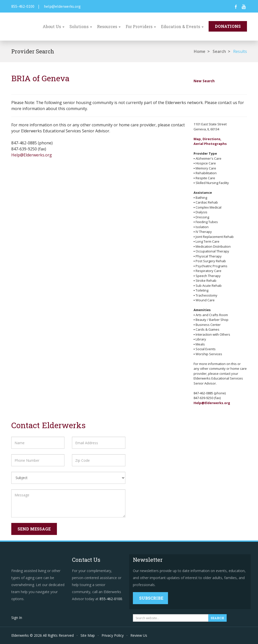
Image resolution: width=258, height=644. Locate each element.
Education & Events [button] (182, 26)
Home (200, 51)
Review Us (139, 635)
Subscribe (151, 598)
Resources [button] (109, 26)
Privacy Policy (113, 635)
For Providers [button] (141, 26)
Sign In (17, 618)
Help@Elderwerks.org (32, 155)
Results (240, 51)
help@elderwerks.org (62, 6)
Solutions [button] (81, 26)
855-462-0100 (23, 6)
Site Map (88, 635)
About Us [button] (54, 26)
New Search (204, 81)
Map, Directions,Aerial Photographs (210, 141)
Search (219, 51)
